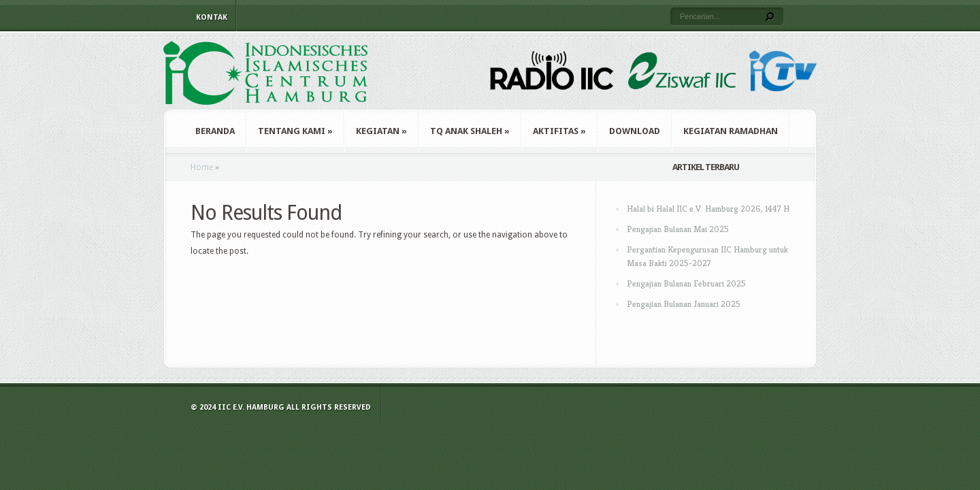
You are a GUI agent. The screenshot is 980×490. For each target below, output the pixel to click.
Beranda (215, 131)
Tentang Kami (295, 131)
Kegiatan (381, 131)
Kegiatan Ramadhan (731, 131)
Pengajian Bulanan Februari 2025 (686, 283)
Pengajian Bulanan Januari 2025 (684, 304)
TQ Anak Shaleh (470, 131)
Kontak (212, 17)
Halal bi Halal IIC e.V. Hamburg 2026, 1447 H (708, 209)
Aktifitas (559, 131)
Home (202, 167)
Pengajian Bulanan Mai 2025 (678, 229)
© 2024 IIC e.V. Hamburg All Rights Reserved (281, 407)
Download (635, 131)
